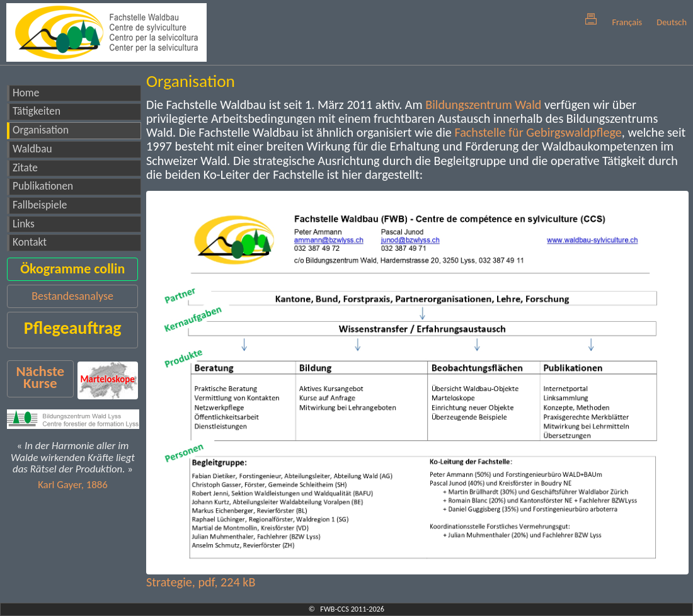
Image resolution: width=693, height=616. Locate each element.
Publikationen (43, 186)
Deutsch (672, 22)
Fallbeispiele (40, 205)
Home (26, 93)
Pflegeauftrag (73, 328)
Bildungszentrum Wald (483, 105)
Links (24, 224)
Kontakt (30, 242)
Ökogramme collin (72, 269)
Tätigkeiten (37, 111)
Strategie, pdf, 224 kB (201, 582)
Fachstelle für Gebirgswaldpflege (538, 132)
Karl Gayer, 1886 (73, 485)
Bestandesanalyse (72, 296)
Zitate (25, 168)
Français (627, 22)
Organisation (41, 130)
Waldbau (32, 149)
